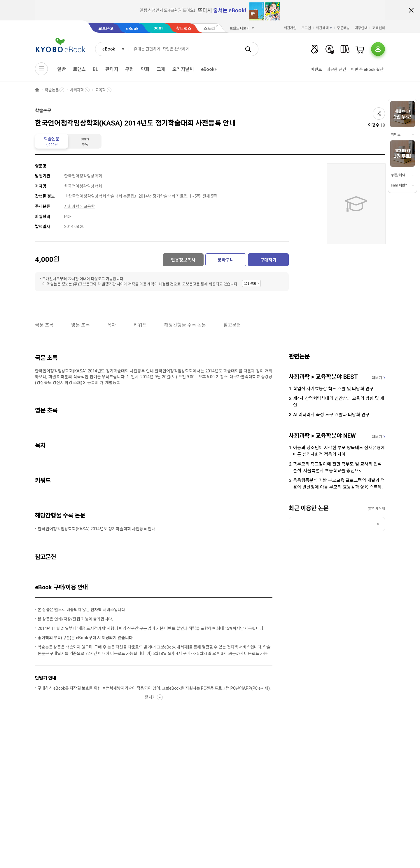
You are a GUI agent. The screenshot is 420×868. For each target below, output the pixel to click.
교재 (161, 69)
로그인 (306, 28)
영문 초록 (80, 325)
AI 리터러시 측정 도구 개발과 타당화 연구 (331, 415)
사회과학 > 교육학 (79, 206)
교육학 (101, 90)
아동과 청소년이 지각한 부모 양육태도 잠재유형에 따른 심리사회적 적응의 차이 (339, 451)
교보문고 (106, 29)
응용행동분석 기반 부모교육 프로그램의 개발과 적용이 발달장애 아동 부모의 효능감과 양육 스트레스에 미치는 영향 (339, 484)
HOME (37, 90)
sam (158, 28)
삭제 (378, 524)
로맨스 (79, 69)
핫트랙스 (184, 29)
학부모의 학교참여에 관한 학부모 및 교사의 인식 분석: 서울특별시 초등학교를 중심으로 (337, 467)
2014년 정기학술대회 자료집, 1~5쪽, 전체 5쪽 (178, 196)
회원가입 (290, 28)
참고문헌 (232, 325)
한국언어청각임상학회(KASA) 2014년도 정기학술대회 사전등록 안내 (97, 529)
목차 (112, 325)
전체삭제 (379, 509)
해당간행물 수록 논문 (185, 325)
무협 (129, 69)
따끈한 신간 (336, 69)
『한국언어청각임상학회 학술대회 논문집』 (101, 196)
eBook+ (209, 69)
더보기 (377, 378)
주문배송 (343, 28)
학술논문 (52, 90)
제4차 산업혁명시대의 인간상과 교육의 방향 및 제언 (339, 402)
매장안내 (361, 28)
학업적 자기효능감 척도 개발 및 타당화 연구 (333, 389)
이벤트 (316, 69)
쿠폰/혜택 (398, 175)
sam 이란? (399, 185)
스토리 (209, 29)
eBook (132, 29)
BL (96, 69)
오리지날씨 (183, 69)
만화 (145, 69)
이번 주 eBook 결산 (367, 69)
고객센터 (379, 28)
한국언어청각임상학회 (83, 176)
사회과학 (77, 90)
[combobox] (112, 49)
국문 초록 (44, 325)
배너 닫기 (411, 10)
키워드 (140, 325)
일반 (62, 69)
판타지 (112, 69)
